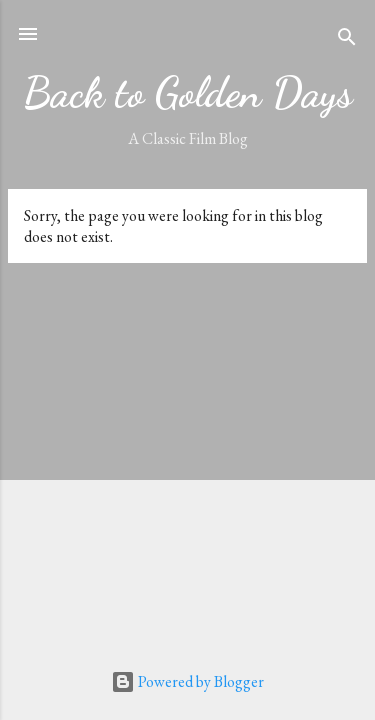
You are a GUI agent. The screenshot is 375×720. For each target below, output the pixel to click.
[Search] (347, 40)
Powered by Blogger (187, 681)
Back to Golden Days (188, 92)
